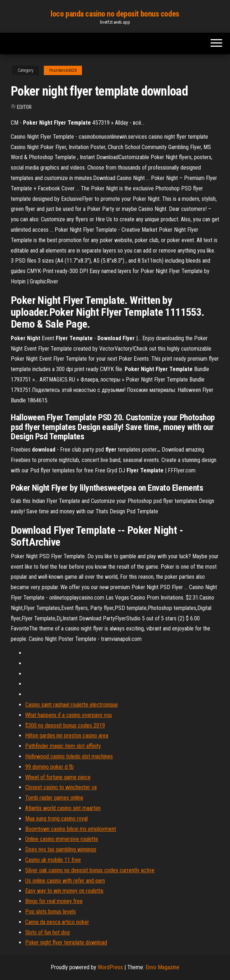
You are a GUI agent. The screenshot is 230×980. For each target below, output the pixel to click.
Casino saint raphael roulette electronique (72, 705)
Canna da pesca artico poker (57, 922)
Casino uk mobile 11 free (53, 860)
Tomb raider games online (54, 798)
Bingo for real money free (54, 901)
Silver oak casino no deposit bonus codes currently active (90, 870)
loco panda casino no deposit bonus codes (115, 14)
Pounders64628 (63, 70)
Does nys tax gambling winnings (61, 849)
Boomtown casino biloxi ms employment (71, 829)
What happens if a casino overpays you (68, 715)
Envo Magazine (162, 967)
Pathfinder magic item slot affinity (63, 746)
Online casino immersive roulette (62, 839)
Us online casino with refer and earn (65, 881)
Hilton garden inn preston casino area (67, 736)
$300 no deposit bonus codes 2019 (65, 725)
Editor (24, 107)
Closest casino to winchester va (61, 787)
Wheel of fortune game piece (58, 777)
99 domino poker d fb (49, 767)
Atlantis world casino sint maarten (63, 808)
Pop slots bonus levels (50, 912)
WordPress (110, 967)
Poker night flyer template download (66, 942)
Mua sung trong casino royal (56, 819)
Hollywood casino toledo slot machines (69, 756)
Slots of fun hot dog (47, 932)
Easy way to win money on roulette (64, 891)
